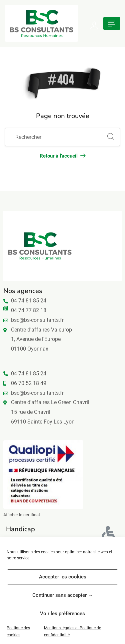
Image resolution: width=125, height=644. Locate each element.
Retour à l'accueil (62, 156)
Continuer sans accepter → (63, 595)
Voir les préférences (62, 614)
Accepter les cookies (63, 577)
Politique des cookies (18, 632)
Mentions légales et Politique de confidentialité (72, 632)
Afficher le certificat (22, 515)
